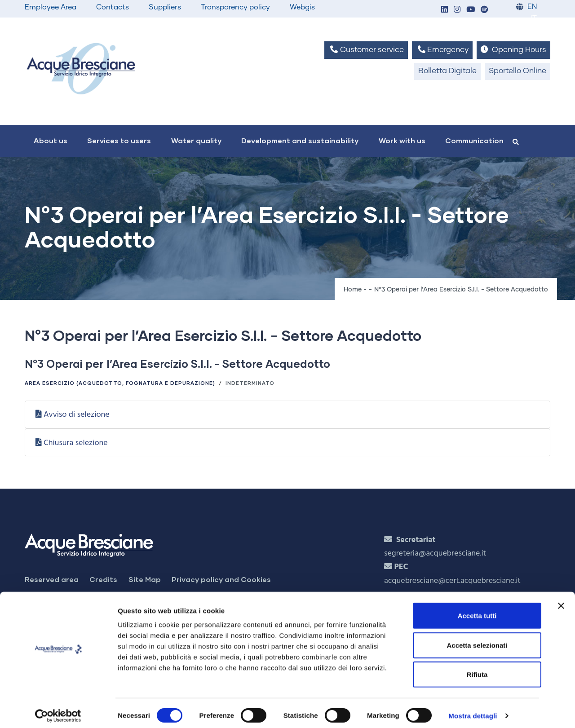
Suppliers (165, 7)
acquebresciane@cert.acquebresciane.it (452, 581)
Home (353, 290)
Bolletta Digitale (447, 71)
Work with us (402, 140)
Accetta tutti (477, 610)
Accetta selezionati (477, 640)
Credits (103, 579)
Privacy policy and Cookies (221, 579)
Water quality (196, 140)
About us (51, 140)
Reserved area (52, 579)
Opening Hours (513, 50)
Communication (474, 140)
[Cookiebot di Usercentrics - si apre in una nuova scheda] (58, 710)
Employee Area (51, 7)
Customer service (366, 50)
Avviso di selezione (77, 415)
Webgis (302, 7)
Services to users (119, 140)
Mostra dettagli (473, 710)
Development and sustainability (300, 140)
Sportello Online (517, 71)
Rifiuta (477, 669)
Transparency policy (235, 7)
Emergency (442, 50)
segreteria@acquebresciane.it (435, 554)
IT (534, 19)
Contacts (113, 7)
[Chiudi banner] (561, 600)
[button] (444, 10)
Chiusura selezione (76, 443)
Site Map (145, 579)
